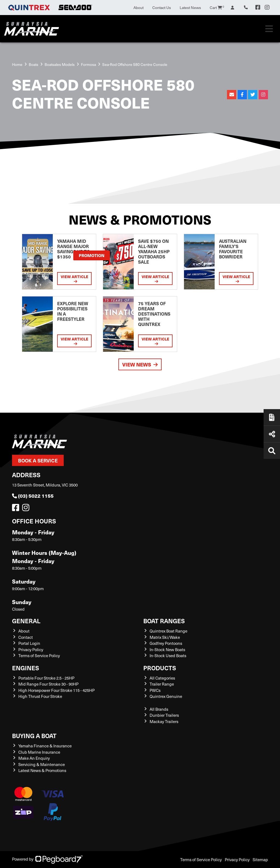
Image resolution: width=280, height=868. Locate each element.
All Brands (159, 709)
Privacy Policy (31, 649)
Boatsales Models (60, 64)
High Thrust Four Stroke (40, 696)
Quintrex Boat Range (168, 631)
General (26, 621)
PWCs (155, 690)
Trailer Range (162, 684)
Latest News (190, 8)
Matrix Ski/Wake (165, 637)
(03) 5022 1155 (33, 496)
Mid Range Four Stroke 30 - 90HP (48, 684)
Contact (26, 637)
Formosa (88, 64)
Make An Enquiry (34, 758)
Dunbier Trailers (164, 715)
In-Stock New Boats (167, 649)
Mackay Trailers (164, 721)
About (138, 8)
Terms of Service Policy (39, 656)
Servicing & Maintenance (42, 764)
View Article (75, 279)
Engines (26, 668)
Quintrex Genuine (166, 696)
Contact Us (162, 8)
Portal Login (29, 643)
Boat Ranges (164, 621)
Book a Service (38, 460)
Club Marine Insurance (39, 752)
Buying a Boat (34, 736)
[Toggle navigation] (269, 29)
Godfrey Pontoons (166, 643)
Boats (33, 64)
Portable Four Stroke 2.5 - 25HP (46, 678)
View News (140, 364)
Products (160, 668)
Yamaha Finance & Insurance (45, 746)
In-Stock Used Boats (168, 656)
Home (17, 64)
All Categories (162, 678)
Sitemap (260, 860)
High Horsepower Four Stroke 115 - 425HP (56, 690)
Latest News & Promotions (42, 770)
